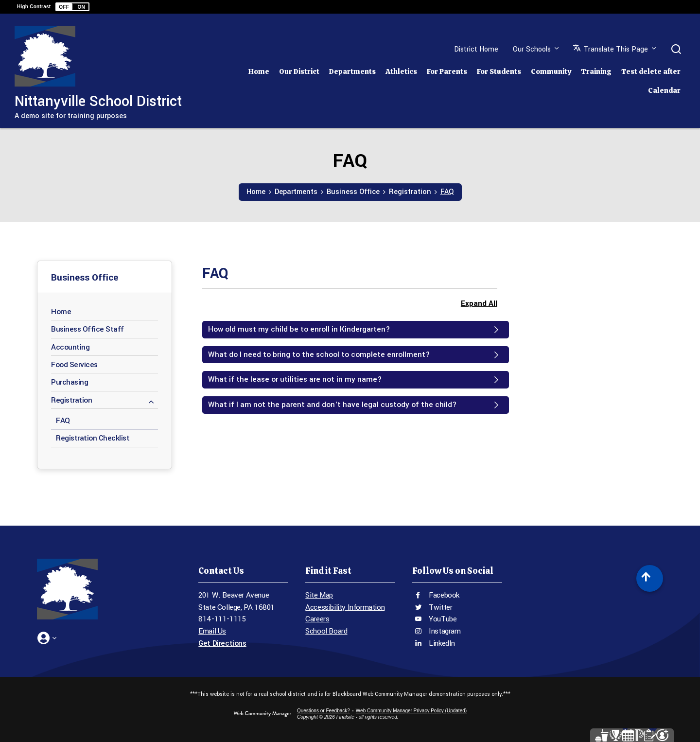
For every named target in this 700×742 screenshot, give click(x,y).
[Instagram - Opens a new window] (457, 631)
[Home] (259, 69)
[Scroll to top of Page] (650, 578)
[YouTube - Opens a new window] (457, 619)
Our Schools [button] (532, 49)
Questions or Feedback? (324, 711)
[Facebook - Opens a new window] (457, 595)
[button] (72, 7)
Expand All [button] (479, 303)
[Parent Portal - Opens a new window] (616, 726)
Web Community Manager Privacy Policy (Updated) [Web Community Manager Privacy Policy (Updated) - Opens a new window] (411, 711)
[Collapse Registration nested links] (151, 402)
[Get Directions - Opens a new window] (243, 644)
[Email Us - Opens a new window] (243, 631)
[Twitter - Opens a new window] (457, 608)
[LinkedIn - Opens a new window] (457, 644)
